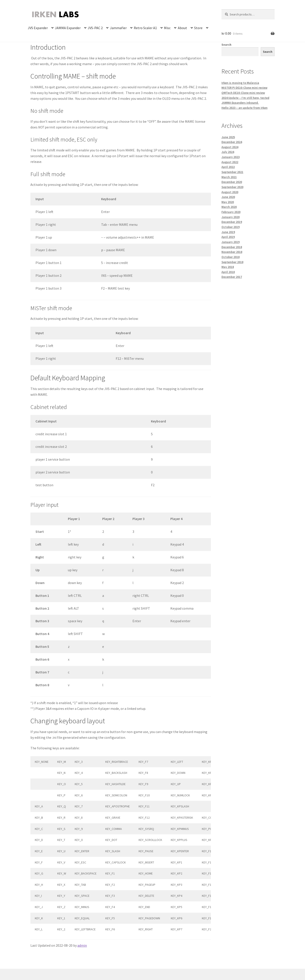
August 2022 (230, 162)
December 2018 (232, 247)
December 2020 (232, 182)
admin (82, 945)
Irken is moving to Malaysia (240, 83)
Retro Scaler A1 (145, 28)
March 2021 (229, 177)
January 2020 (231, 217)
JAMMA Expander (68, 28)
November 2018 (232, 252)
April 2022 (228, 167)
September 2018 (232, 262)
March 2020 (229, 207)
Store (198, 28)
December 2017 (232, 277)
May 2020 (228, 202)
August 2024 (230, 147)
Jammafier (118, 28)
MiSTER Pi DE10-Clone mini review (244, 88)
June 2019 (228, 232)
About (182, 28)
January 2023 (231, 157)
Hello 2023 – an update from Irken (245, 108)
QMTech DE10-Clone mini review (243, 93)
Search (226, 45)
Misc (167, 28)
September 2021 (232, 172)
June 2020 (228, 197)
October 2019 (231, 227)
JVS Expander (38, 28)
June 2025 (228, 137)
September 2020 (232, 187)
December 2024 (232, 142)
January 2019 (231, 242)
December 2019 (232, 222)
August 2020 (230, 192)
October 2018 (231, 257)
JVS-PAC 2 (95, 28)
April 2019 (228, 237)
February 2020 (231, 212)
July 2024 (228, 152)
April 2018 (228, 272)
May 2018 (228, 267)
